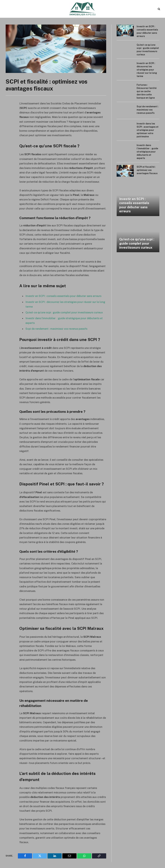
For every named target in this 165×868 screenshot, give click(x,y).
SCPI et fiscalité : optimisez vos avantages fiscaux (147, 170)
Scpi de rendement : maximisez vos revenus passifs (57, 328)
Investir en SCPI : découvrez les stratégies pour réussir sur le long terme (147, 70)
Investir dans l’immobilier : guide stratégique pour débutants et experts (147, 152)
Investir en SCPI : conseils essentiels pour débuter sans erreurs (63, 296)
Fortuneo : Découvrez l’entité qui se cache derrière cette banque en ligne (147, 91)
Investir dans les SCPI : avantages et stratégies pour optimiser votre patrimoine (148, 130)
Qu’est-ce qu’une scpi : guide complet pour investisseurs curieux (64, 312)
